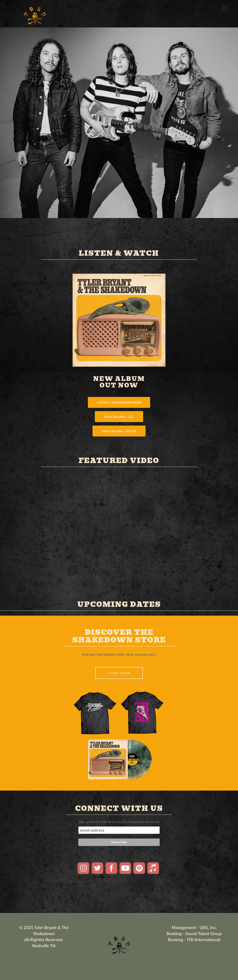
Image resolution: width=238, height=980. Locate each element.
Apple (153, 868)
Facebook (111, 868)
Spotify (139, 868)
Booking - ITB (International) (194, 940)
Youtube (125, 868)
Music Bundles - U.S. (119, 417)
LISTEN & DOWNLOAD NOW (119, 402)
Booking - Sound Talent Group (194, 933)
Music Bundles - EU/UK (119, 431)
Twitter (97, 868)
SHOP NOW (119, 673)
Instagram (83, 868)
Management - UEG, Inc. (194, 927)
